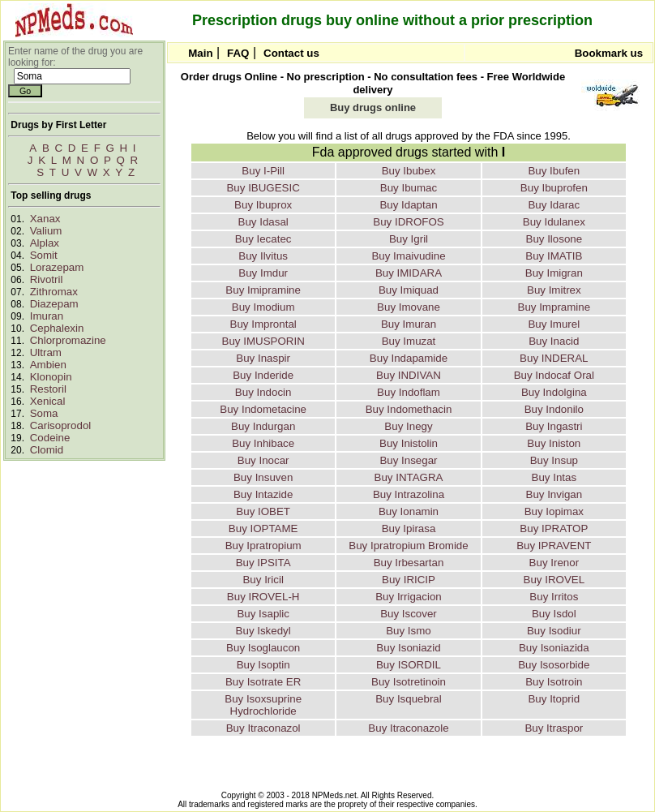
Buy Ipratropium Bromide (408, 546)
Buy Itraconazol (263, 728)
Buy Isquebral (409, 699)
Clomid (47, 450)
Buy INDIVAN (409, 375)
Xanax (45, 219)
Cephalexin (57, 328)
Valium (46, 231)
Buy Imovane (409, 307)
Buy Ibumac (409, 188)
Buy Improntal (263, 324)
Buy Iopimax (554, 511)
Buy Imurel (554, 324)
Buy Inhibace (263, 443)
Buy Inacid (554, 341)
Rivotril (47, 279)
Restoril (48, 389)
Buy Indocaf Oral (554, 375)
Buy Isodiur (554, 631)
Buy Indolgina (554, 392)
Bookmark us (609, 53)
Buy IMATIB (554, 256)
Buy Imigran (554, 273)
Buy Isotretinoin (409, 682)
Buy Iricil (263, 580)
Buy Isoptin (263, 665)
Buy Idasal (263, 222)
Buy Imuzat (409, 341)
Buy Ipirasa (409, 528)
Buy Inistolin (409, 443)
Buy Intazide (263, 494)
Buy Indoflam (409, 392)
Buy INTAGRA (409, 477)
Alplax (45, 243)
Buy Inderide (263, 375)
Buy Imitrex (554, 290)
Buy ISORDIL (409, 665)
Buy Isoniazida (554, 648)
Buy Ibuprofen (554, 188)
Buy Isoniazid (408, 648)
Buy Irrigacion (409, 597)
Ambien (48, 365)
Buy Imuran (409, 324)
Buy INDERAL (554, 358)
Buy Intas (554, 477)
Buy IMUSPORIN (263, 341)
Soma (44, 413)
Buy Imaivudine (408, 256)
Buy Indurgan (263, 426)
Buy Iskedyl (263, 631)
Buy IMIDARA (409, 273)
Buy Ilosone (554, 239)
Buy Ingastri (554, 426)
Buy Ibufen (554, 171)
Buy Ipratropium (263, 546)
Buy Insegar (408, 460)
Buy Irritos (554, 597)
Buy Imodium (263, 307)
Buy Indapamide (409, 358)
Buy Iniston (554, 443)
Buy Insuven (263, 477)
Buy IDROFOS (408, 222)
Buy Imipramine (263, 290)
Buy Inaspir (263, 358)
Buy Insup (554, 460)
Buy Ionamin (409, 511)
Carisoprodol (61, 425)
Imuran (47, 316)
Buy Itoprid (554, 699)
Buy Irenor (554, 563)
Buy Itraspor (554, 728)
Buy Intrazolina (409, 494)
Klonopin (51, 377)
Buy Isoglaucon (263, 648)
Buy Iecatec (263, 239)
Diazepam (54, 304)
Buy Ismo (409, 631)
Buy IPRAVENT (554, 546)
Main (200, 53)
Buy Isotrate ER (263, 682)
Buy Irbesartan (409, 563)
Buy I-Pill (263, 171)
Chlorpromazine (68, 340)
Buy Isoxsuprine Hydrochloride (263, 705)
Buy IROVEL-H (263, 597)
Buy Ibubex (409, 171)
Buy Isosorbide (554, 665)
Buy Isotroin (554, 682)
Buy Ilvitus (263, 256)
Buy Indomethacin (409, 409)
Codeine (50, 438)
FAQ (238, 53)
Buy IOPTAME (263, 528)
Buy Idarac (554, 205)
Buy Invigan (554, 494)
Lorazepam (57, 267)
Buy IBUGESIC (263, 188)
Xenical (48, 401)
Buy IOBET (263, 511)
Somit (44, 255)
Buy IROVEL (554, 580)
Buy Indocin (263, 392)
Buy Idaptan (408, 205)
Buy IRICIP (409, 580)
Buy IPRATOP (554, 528)
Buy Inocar (263, 460)
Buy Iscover (409, 614)
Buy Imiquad (409, 290)
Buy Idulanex (554, 222)
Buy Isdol (554, 614)
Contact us (291, 53)
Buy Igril (409, 239)
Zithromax (54, 292)
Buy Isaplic (263, 614)
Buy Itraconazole (408, 728)
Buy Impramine (554, 307)
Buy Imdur (263, 273)
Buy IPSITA (263, 563)
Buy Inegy (408, 426)
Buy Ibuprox (263, 205)
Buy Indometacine (263, 409)
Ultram (46, 352)
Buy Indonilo (554, 409)
